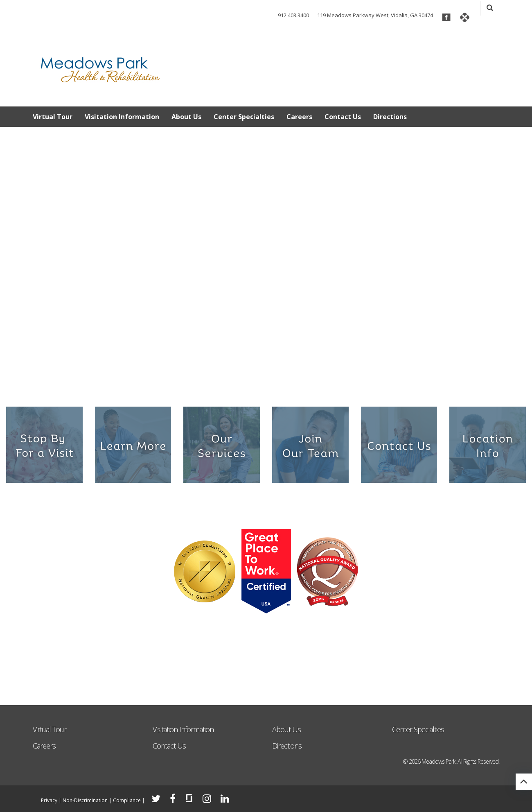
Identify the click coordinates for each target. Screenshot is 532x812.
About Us (186, 117)
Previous (12, 248)
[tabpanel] (266, 261)
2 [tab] (240, 386)
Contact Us (343, 117)
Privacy (49, 800)
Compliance (127, 800)
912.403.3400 (293, 15)
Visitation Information (122, 117)
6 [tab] (292, 386)
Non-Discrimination (85, 800)
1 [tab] (227, 386)
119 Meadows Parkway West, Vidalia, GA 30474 (375, 15)
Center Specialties (244, 117)
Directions (390, 117)
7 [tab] (305, 386)
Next (520, 248)
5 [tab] (279, 386)
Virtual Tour (53, 117)
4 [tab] (266, 386)
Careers (299, 117)
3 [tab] (253, 386)
